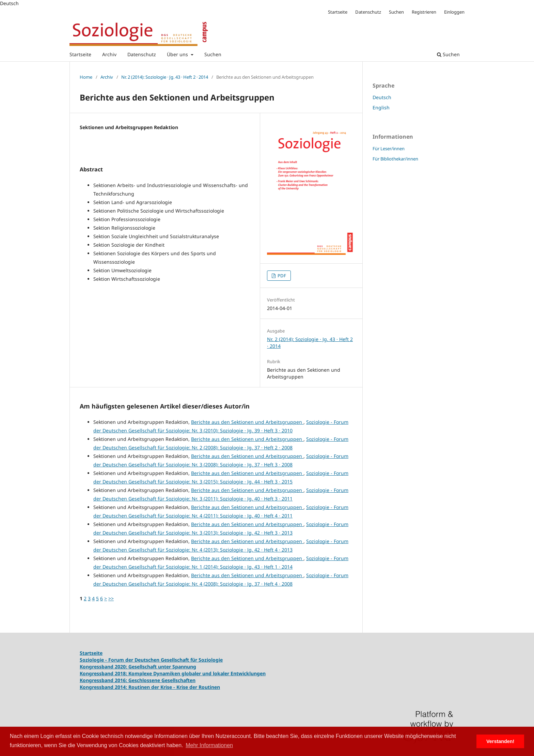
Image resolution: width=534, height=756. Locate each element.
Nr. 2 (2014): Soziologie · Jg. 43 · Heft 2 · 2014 (165, 77)
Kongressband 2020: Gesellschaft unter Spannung (138, 667)
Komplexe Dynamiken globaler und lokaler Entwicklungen (197, 673)
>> (111, 598)
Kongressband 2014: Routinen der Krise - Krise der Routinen (150, 687)
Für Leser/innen (389, 149)
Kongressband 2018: (104, 673)
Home (86, 77)
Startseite (80, 54)
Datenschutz (142, 54)
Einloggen (454, 12)
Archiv (109, 54)
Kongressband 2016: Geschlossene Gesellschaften (138, 680)
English (381, 107)
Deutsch (382, 97)
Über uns (178, 54)
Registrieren (424, 12)
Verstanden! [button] (500, 741)
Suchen (213, 54)
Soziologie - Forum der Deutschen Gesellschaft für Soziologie (151, 660)
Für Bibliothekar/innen (395, 159)
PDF (281, 276)
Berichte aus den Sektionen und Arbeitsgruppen (247, 422)
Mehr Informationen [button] (209, 745)
